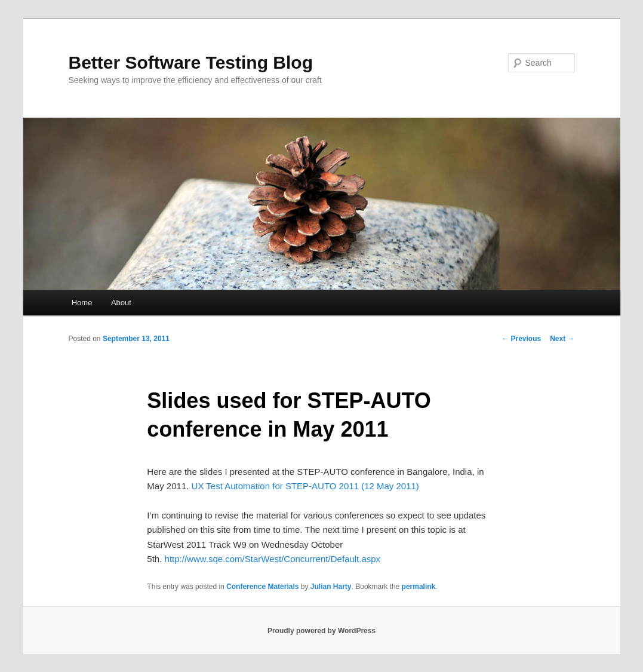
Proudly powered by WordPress (321, 631)
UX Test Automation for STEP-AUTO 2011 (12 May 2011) (305, 486)
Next (562, 339)
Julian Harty (331, 587)
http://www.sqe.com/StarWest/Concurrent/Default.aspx (273, 559)
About (121, 303)
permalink (419, 587)
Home (82, 303)
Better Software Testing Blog (191, 62)
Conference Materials (262, 587)
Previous (521, 339)
